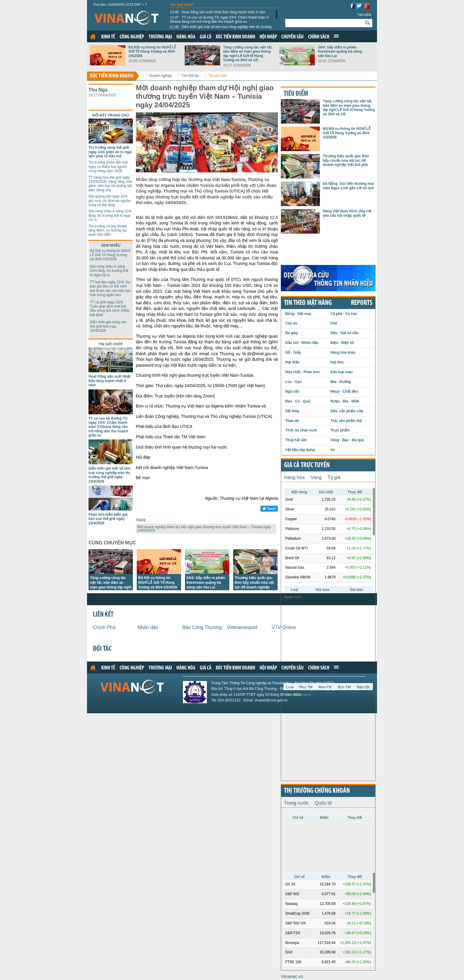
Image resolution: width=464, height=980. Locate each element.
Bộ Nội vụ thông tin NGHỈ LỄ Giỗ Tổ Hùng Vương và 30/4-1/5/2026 (152, 52)
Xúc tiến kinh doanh (235, 37)
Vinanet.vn (292, 977)
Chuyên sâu (293, 37)
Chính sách (319, 37)
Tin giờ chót (182, 5)
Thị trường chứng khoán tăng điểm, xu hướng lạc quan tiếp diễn (108, 231)
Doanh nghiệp (161, 76)
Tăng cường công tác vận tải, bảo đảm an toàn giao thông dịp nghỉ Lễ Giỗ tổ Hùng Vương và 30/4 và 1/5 (248, 54)
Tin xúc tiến (218, 76)
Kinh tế (108, 37)
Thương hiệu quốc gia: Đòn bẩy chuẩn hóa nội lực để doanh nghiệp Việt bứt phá (346, 160)
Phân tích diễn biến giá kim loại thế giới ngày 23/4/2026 (108, 519)
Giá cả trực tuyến (307, 465)
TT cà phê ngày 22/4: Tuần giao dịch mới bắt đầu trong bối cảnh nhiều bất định (110, 309)
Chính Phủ (104, 627)
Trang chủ (93, 37)
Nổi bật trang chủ (111, 115)
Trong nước (297, 803)
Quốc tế (323, 803)
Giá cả (206, 37)
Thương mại (160, 37)
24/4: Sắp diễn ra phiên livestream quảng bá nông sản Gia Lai (340, 52)
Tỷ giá (334, 477)
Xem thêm (336, 36)
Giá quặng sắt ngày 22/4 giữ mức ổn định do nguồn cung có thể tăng (109, 201)
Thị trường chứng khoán (317, 791)
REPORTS (362, 303)
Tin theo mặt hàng (308, 303)
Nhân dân (148, 627)
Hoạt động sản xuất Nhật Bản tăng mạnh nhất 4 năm (218, 12)
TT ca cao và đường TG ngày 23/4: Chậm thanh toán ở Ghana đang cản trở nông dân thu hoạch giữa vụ (219, 20)
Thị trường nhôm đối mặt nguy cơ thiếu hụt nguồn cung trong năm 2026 (108, 167)
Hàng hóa (186, 37)
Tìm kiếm (364, 15)
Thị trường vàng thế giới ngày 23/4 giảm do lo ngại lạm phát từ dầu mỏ (110, 152)
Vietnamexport (242, 627)
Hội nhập (268, 37)
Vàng (316, 477)
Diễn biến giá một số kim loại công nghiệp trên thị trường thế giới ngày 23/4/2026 (221, 29)
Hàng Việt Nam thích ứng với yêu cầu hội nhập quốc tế (347, 213)
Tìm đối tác (190, 76)
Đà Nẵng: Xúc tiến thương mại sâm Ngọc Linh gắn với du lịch (348, 186)
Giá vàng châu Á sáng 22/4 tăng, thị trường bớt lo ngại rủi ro (110, 215)
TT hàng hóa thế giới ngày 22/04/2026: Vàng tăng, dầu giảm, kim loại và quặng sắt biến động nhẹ (110, 184)
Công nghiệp (132, 37)
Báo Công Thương (202, 627)
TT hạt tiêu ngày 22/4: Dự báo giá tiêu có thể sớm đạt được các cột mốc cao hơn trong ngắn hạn (111, 288)
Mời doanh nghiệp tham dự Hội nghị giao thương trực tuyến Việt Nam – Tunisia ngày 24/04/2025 (204, 529)
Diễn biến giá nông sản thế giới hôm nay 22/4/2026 (108, 326)
